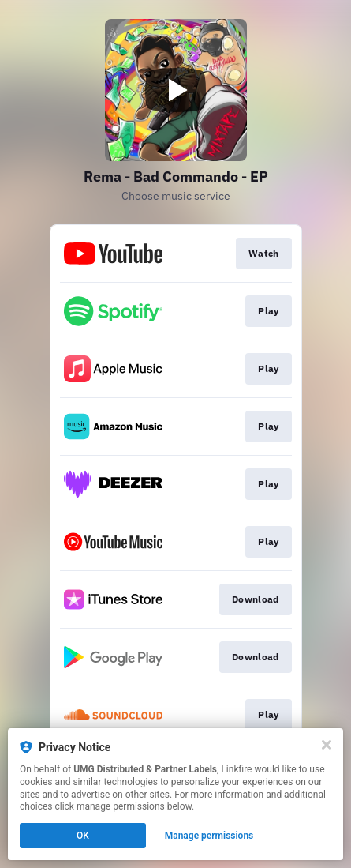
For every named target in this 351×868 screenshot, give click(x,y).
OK (83, 836)
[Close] (327, 745)
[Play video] (176, 90)
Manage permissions (209, 836)
